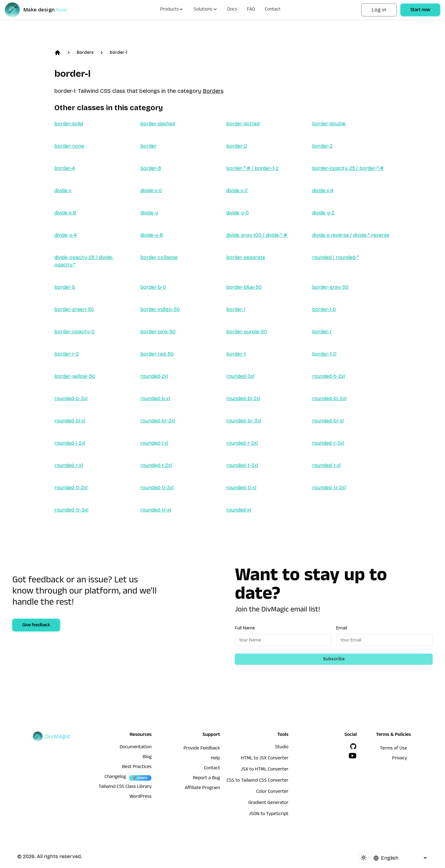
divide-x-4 (323, 190)
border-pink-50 (158, 332)
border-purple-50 (247, 332)
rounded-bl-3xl (329, 398)
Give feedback (36, 626)
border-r (322, 332)
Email (342, 628)
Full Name (245, 628)
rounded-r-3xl (328, 443)
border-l (119, 52)
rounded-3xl (240, 376)
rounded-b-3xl (71, 398)
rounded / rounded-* (335, 257)
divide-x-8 (65, 213)
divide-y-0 (237, 213)
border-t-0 (324, 354)
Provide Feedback (202, 749)
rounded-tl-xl (241, 488)
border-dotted (243, 124)
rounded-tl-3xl (157, 488)
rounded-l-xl (154, 443)
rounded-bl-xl (70, 421)
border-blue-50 (244, 287)
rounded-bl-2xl (243, 398)
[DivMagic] (42, 10)
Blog (147, 758)
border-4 (65, 168)
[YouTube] (353, 756)
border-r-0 (67, 354)
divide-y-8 (152, 235)
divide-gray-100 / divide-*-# (257, 235)
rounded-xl (239, 510)
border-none (69, 146)
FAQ (251, 10)
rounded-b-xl (155, 398)
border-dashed (158, 124)
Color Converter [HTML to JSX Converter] (272, 792)
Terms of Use (393, 749)
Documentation (136, 748)
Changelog (115, 777)
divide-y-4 (66, 235)
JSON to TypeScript (269, 814)
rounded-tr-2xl (329, 488)
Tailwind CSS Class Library (125, 787)
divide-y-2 (323, 213)
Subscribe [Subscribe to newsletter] (334, 659)
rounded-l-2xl (70, 443)
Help (215, 759)
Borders (85, 52)
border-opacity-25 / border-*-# (348, 168)
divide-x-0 (151, 190)
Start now (420, 11)
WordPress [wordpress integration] (141, 797)
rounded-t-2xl (156, 465)
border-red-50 (157, 354)
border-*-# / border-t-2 (252, 168)
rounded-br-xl (328, 421)
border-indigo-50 (160, 309)
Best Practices (137, 767)
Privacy (400, 759)
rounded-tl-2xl (71, 488)
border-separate (246, 257)
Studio (282, 748)
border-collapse (159, 257)
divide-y (149, 213)
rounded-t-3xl (242, 465)
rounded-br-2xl (158, 421)
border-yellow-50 (75, 376)
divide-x (63, 190)
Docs (232, 10)
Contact (273, 10)
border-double (329, 124)
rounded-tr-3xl (71, 510)
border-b (65, 287)
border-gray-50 (330, 287)
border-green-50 (74, 309)
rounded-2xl (154, 376)
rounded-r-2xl (242, 443)
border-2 (322, 146)
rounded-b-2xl (328, 376)
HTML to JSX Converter (265, 759)
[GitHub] (353, 746)
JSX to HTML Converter (265, 770)
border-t (236, 354)
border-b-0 (153, 287)
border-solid (69, 124)
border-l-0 (324, 309)
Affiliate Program (202, 788)
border (148, 146)
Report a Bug (206, 779)
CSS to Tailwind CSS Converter (257, 781)
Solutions (205, 10)
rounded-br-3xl (244, 421)
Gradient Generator (269, 803)
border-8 (151, 168)
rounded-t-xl (326, 465)
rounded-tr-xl (156, 510)
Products (172, 10)
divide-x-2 (237, 190)
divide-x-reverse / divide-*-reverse (351, 235)
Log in (379, 10)
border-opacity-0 (74, 332)
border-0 (237, 146)
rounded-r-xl (69, 465)
